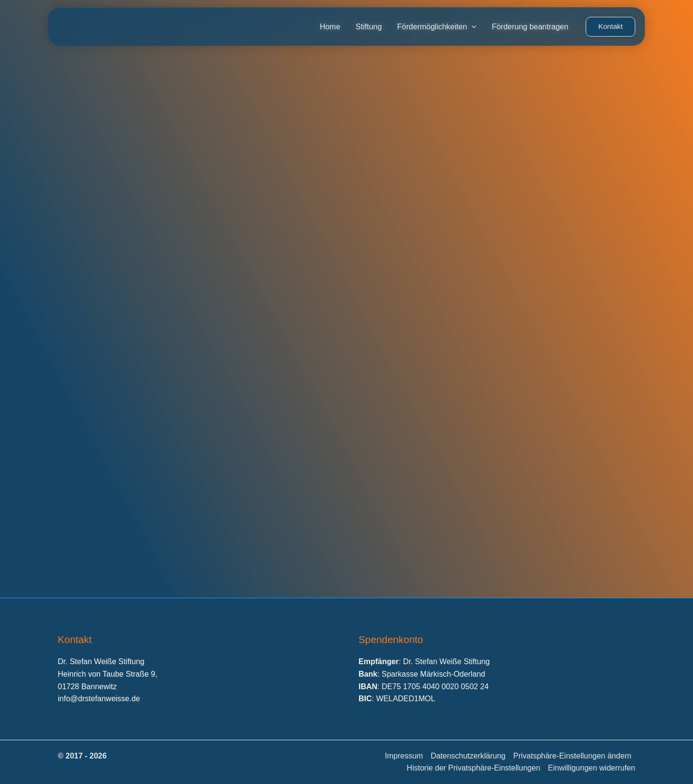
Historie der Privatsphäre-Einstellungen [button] (473, 768)
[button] (610, 27)
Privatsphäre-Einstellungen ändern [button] (572, 756)
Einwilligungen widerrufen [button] (592, 768)
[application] (472, 27)
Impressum (404, 756)
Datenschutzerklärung (468, 756)
